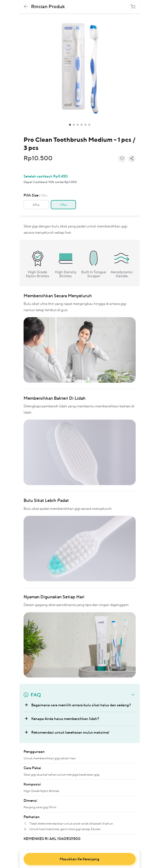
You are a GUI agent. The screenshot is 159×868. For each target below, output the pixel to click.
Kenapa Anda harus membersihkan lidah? (65, 719)
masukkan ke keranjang (79, 859)
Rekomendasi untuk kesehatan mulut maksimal (70, 732)
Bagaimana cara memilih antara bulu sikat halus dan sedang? (81, 705)
